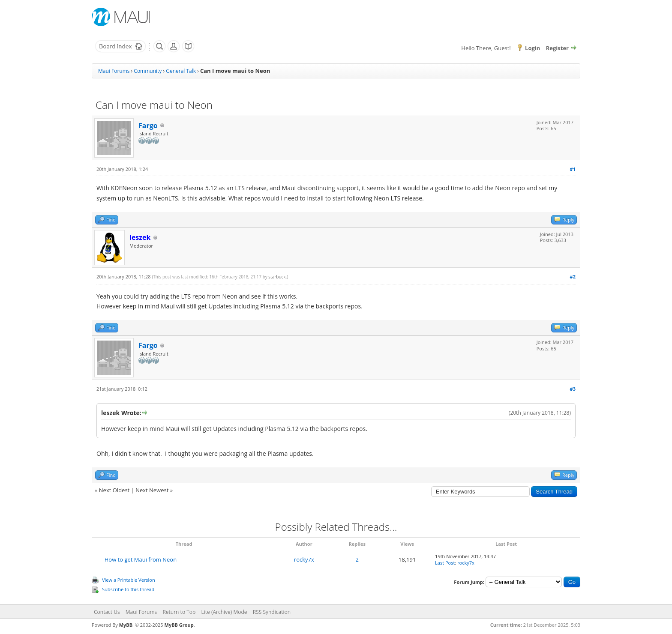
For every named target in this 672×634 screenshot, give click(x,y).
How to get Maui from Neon (141, 559)
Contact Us (107, 612)
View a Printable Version (129, 580)
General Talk (181, 71)
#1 (573, 169)
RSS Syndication (272, 612)
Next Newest (152, 490)
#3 (573, 389)
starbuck (277, 277)
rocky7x (304, 559)
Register (557, 48)
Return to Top (179, 612)
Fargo (148, 126)
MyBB (126, 625)
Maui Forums (114, 71)
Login (532, 48)
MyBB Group (179, 625)
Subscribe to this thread (128, 589)
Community (148, 71)
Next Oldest (114, 490)
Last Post (445, 563)
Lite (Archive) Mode (224, 612)
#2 (573, 277)
